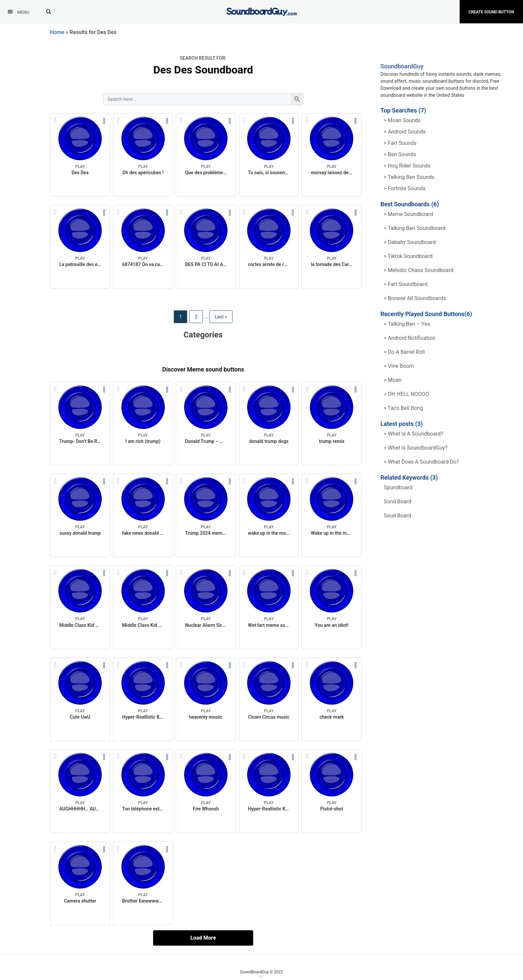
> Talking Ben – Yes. (408, 324)
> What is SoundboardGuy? (416, 448)
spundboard (398, 487)
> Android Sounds (405, 132)
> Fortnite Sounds (405, 188)
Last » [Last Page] (221, 317)
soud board (398, 516)
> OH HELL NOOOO (407, 394)
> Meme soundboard (409, 214)
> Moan (393, 380)
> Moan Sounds (402, 120)
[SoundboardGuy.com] (262, 11)
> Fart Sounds (400, 143)
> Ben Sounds (400, 154)
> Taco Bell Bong (404, 408)
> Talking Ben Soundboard (415, 228)
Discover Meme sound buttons (203, 369)
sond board (398, 502)
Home (57, 32)
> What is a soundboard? (414, 434)
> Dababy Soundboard (410, 242)
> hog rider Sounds (407, 166)
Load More (203, 938)
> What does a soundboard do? (422, 462)
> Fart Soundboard (406, 284)
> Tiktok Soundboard (408, 256)
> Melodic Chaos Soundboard (419, 270)
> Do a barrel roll (404, 352)
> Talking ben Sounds (409, 177)
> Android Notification (410, 338)
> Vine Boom (399, 366)
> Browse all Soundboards (415, 298)
